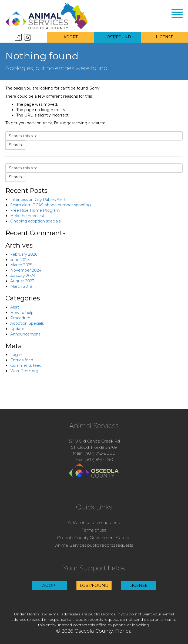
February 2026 (24, 254)
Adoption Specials (27, 323)
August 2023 (22, 281)
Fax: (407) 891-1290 (94, 459)
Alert (15, 307)
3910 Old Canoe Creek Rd (94, 441)
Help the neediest (27, 216)
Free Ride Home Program (35, 210)
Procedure (20, 318)
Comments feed (26, 365)
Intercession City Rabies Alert (38, 200)
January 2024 (23, 276)
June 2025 (20, 260)
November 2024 (26, 270)
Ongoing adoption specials (35, 221)
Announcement (25, 334)
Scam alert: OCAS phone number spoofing (51, 205)
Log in (16, 355)
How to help (22, 313)
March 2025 (21, 265)
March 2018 (21, 286)
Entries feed (22, 360)
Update (17, 329)
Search (15, 145)
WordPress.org (24, 371)
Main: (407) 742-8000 (94, 453)
